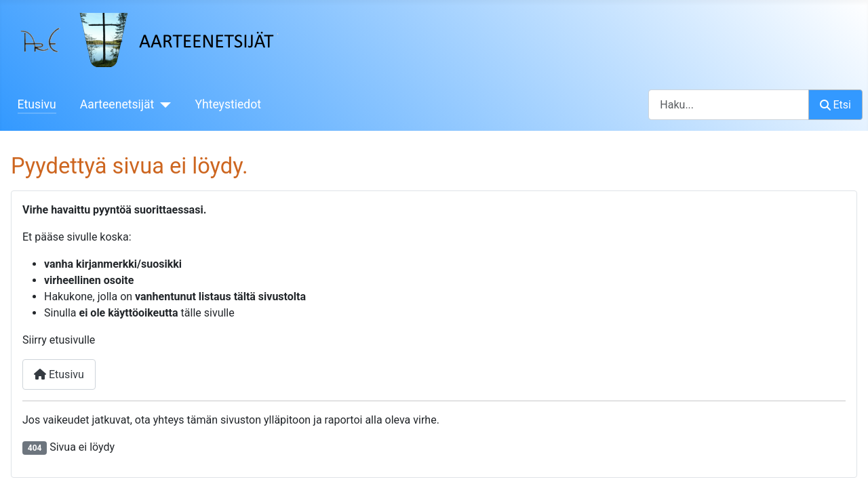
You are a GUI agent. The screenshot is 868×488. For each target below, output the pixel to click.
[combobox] (729, 105)
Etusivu (37, 104)
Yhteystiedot (228, 104)
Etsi (835, 105)
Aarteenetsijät (117, 104)
